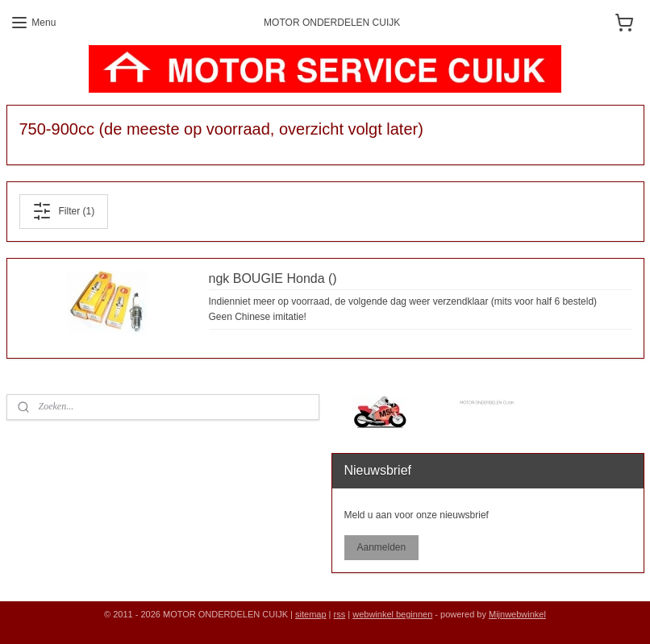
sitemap (311, 614)
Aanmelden (381, 547)
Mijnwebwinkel (517, 614)
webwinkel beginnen (392, 614)
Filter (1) (63, 211)
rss (340, 614)
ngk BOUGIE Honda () (273, 278)
